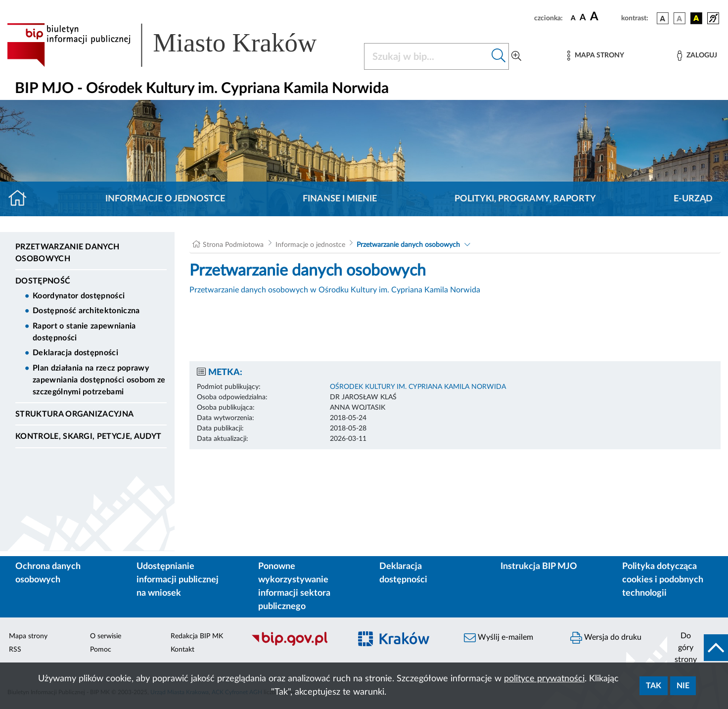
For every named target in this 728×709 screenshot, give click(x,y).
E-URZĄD (693, 199)
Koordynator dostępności (79, 296)
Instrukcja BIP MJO (539, 567)
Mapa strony (28, 636)
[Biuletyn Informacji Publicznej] (296, 645)
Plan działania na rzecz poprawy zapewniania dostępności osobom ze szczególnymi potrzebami (99, 380)
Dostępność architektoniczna (86, 311)
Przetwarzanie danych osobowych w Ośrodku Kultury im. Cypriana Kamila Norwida (335, 290)
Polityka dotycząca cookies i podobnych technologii (663, 580)
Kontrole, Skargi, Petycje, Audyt (88, 436)
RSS (15, 650)
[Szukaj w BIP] (427, 56)
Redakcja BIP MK (197, 636)
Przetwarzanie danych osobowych (67, 253)
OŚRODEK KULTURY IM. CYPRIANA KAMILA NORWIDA (418, 387)
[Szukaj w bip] (499, 56)
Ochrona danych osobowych (48, 573)
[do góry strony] (698, 648)
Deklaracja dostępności (75, 353)
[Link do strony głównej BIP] (176, 45)
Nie (683, 686)
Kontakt (182, 650)
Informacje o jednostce (165, 199)
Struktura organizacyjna (74, 414)
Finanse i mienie (340, 199)
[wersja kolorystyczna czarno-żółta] (696, 18)
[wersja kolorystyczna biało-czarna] (680, 18)
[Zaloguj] (697, 56)
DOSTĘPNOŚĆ (43, 281)
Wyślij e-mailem (499, 638)
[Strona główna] (22, 199)
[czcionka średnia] (583, 18)
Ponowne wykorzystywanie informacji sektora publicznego (294, 587)
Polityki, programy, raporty (525, 199)
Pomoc (101, 650)
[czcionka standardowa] (573, 18)
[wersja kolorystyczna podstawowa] (663, 18)
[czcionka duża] (604, 17)
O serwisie (106, 636)
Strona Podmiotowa (233, 245)
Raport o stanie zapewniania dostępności (84, 332)
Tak (654, 686)
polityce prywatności (544, 679)
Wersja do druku (606, 638)
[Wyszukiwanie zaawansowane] (516, 56)
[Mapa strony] (595, 56)
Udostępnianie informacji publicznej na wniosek (178, 580)
